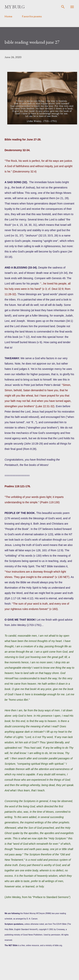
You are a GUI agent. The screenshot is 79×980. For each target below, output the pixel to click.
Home (8, 16)
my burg (15, 7)
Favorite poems (32, 16)
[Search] (63, 7)
